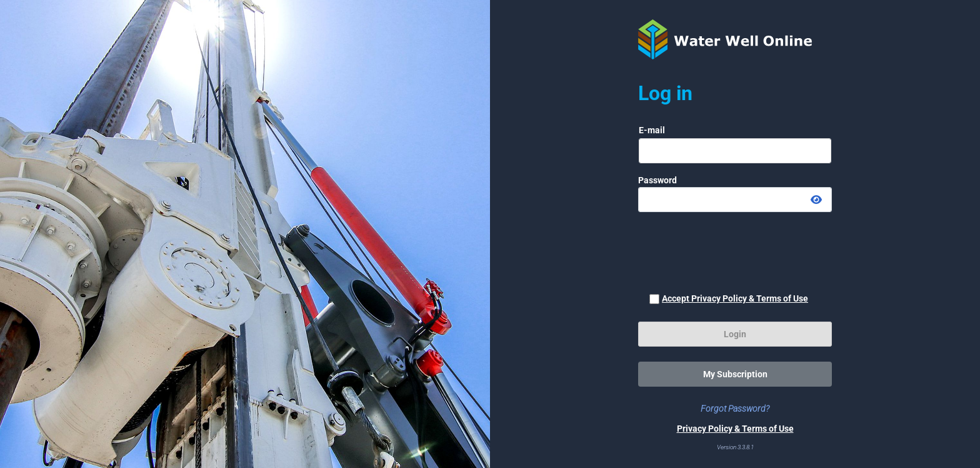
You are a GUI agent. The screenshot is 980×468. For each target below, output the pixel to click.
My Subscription (735, 374)
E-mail (652, 130)
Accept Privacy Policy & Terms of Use (735, 298)
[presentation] (735, 252)
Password (657, 180)
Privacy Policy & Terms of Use (735, 429)
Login (735, 334)
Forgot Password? (735, 409)
